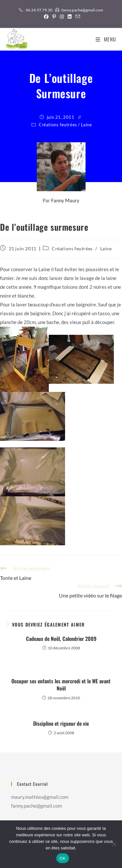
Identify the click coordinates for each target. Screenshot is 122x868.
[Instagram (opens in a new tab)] (62, 17)
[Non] (114, 844)
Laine (87, 125)
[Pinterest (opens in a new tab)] (54, 17)
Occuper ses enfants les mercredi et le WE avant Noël (61, 685)
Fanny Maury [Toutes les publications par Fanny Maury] (65, 200)
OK (63, 858)
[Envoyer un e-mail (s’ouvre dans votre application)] (77, 17)
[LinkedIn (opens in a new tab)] (70, 17)
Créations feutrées (58, 125)
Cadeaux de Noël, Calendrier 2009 (61, 639)
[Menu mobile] (106, 39)
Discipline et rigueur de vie (61, 723)
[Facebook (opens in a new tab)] (46, 17)
